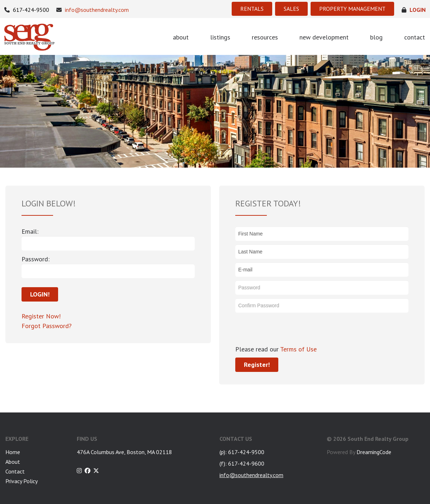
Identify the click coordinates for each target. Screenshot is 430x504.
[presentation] (290, 330)
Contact (15, 471)
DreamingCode (374, 452)
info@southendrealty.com (93, 10)
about (181, 37)
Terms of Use (298, 349)
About (13, 462)
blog (376, 37)
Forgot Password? (47, 326)
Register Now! (41, 316)
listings (220, 37)
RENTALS (252, 9)
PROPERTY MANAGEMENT (352, 9)
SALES (291, 9)
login (414, 10)
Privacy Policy (22, 481)
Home (13, 452)
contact (415, 37)
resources (265, 37)
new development (324, 37)
